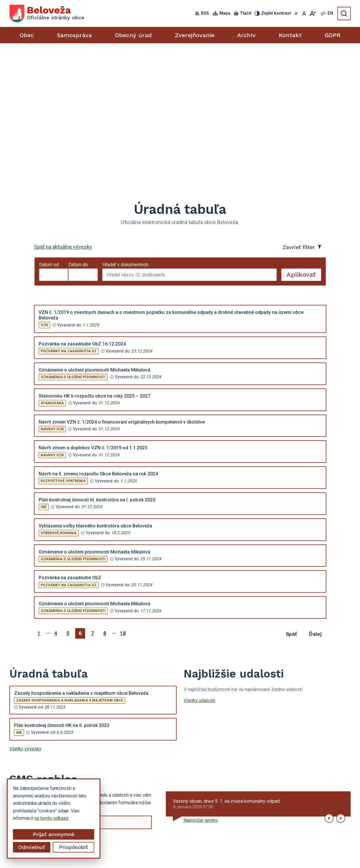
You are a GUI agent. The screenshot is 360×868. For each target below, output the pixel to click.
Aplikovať (304, 136)
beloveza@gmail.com (301, 826)
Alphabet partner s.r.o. (184, 852)
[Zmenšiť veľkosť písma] (297, 13)
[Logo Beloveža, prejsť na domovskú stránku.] (47, 13)
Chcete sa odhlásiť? (30, 714)
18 (123, 494)
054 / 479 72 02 (296, 819)
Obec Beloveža (261, 852)
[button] (329, 679)
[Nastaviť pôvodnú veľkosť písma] (304, 13)
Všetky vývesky (25, 609)
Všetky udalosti (199, 561)
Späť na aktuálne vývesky (63, 107)
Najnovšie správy (201, 681)
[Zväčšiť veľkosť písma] (313, 13)
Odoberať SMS (37, 701)
